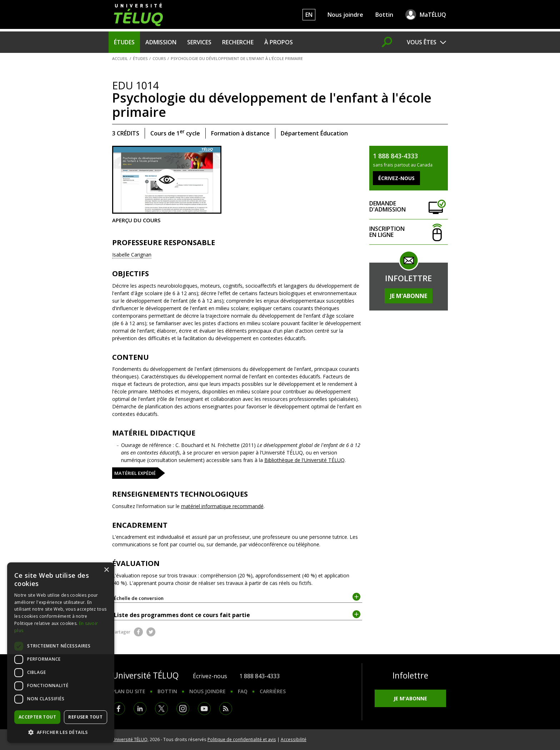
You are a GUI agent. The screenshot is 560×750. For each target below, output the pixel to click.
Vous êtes (422, 42)
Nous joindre (345, 15)
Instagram (183, 709)
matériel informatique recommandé (222, 506)
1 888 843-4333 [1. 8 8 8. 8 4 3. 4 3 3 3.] (259, 676)
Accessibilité (294, 739)
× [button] (106, 570)
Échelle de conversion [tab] (237, 598)
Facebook (138, 632)
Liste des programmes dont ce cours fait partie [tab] (237, 615)
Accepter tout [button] (37, 717)
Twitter (151, 632)
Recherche (238, 42)
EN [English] (309, 15)
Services (199, 42)
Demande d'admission (409, 207)
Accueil (120, 58)
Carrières (273, 691)
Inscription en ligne (409, 232)
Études (124, 42)
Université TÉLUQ (130, 739)
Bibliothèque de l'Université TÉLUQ (304, 460)
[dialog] (61, 653)
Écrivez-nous (210, 676)
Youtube (204, 709)
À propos (279, 42)
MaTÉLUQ (433, 15)
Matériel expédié (135, 473)
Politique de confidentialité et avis (242, 739)
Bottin (384, 15)
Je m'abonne (409, 296)
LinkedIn (140, 709)
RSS (226, 709)
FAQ (243, 691)
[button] (61, 732)
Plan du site (129, 691)
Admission (161, 42)
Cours (159, 58)
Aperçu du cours (167, 185)
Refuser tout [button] (85, 717)
